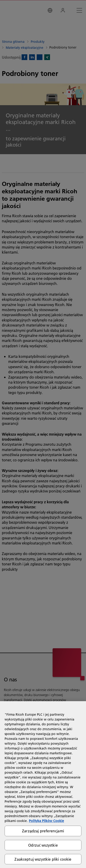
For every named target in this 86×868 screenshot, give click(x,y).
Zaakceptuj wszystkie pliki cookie (43, 859)
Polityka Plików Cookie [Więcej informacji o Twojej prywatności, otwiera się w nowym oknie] (46, 821)
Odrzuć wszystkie (43, 845)
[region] (43, 785)
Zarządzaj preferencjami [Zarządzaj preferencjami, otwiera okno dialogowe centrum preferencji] (43, 831)
